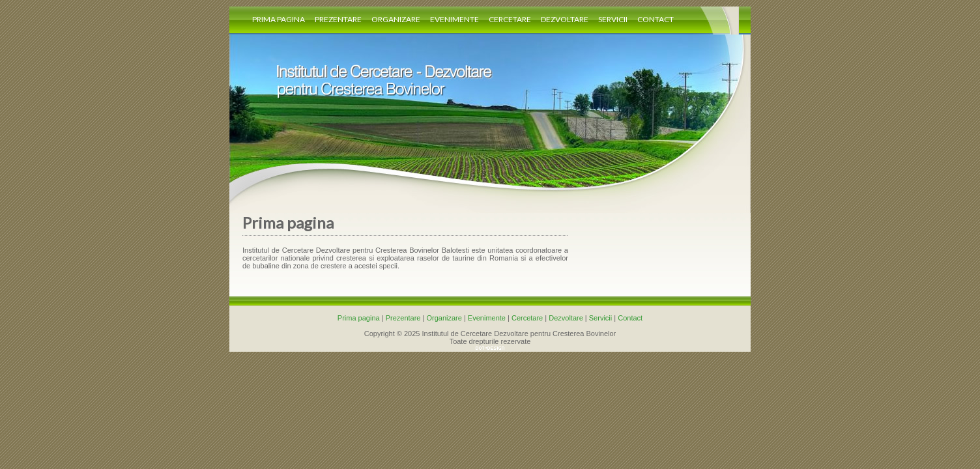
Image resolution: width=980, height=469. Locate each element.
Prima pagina (279, 19)
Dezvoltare (565, 19)
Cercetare (510, 19)
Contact (656, 19)
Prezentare (338, 19)
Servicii (613, 19)
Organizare (396, 19)
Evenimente (454, 19)
